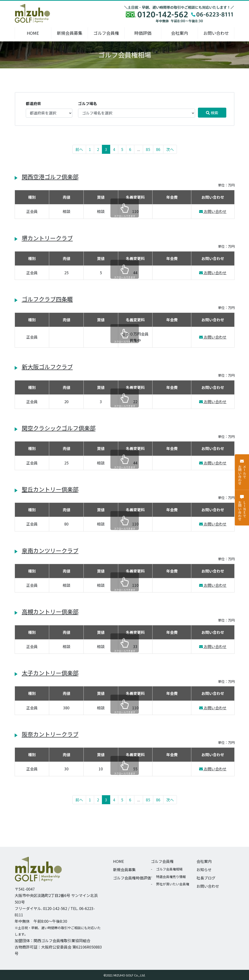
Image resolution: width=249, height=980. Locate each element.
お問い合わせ (216, 33)
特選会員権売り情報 (171, 877)
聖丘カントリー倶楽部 (50, 489)
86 (158, 149)
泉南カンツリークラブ (50, 550)
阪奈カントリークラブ (50, 734)
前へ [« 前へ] (79, 149)
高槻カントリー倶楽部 (50, 611)
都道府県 (33, 103)
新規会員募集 (70, 33)
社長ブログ (206, 878)
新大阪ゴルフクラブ (47, 367)
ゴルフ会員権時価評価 (132, 878)
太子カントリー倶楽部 (50, 673)
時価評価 (143, 33)
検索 (212, 113)
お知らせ (204, 870)
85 (148, 149)
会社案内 (179, 33)
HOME (33, 33)
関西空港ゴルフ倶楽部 (50, 177)
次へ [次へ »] (170, 149)
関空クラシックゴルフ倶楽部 (59, 428)
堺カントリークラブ (47, 238)
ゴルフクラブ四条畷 (47, 299)
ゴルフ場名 (87, 103)
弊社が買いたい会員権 (173, 884)
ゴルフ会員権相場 (169, 869)
